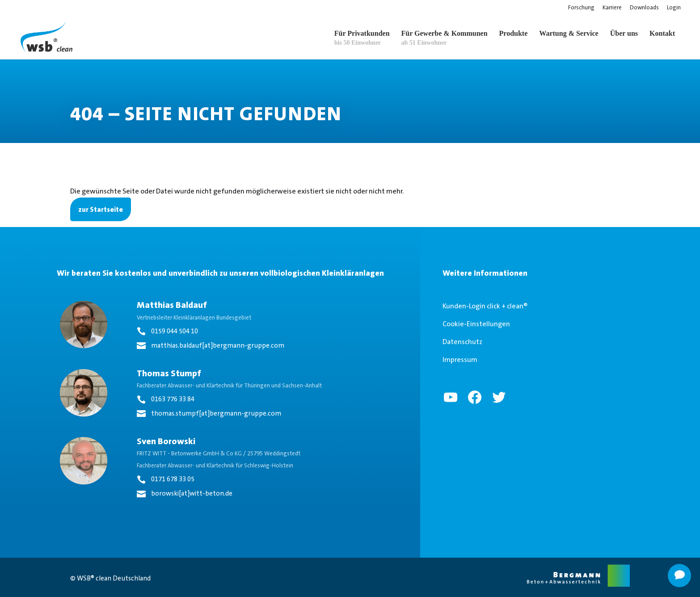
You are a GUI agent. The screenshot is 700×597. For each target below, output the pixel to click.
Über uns (624, 33)
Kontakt (662, 33)
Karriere (612, 8)
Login (674, 8)
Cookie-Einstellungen (476, 324)
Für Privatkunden (362, 38)
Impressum (460, 359)
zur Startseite (101, 209)
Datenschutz (462, 342)
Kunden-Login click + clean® (485, 306)
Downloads (644, 8)
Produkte (514, 33)
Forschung (581, 8)
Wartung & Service (569, 33)
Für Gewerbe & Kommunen (445, 38)
